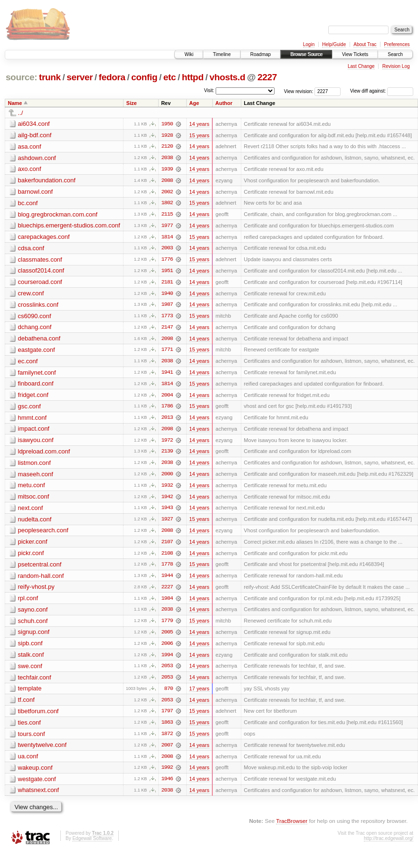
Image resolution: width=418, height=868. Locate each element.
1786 (167, 409)
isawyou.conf (36, 443)
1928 (167, 135)
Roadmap (261, 54)
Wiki (189, 54)
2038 (167, 158)
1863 (167, 728)
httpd (193, 77)
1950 (167, 124)
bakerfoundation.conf (47, 181)
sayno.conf (33, 614)
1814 (167, 238)
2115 (167, 215)
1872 (167, 739)
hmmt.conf (33, 420)
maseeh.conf (36, 477)
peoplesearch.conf (43, 534)
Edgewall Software (92, 844)
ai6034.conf (34, 124)
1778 (167, 568)
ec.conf (28, 363)
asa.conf (30, 146)
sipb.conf (30, 648)
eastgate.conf (37, 352)
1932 (167, 489)
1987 (167, 306)
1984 (167, 603)
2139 (167, 454)
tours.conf (32, 739)
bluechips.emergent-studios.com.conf (69, 226)
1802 (167, 204)
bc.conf (28, 203)
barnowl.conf (36, 192)
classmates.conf (40, 260)
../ (21, 113)
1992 (167, 774)
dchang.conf (35, 329)
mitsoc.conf (34, 500)
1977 (167, 226)
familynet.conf (37, 374)
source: (21, 77)
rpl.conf (28, 602)
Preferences (397, 44)
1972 (167, 443)
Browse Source (306, 54)
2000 (167, 477)
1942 (167, 500)
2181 (167, 283)
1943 (167, 511)
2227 (267, 77)
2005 (167, 637)
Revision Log (396, 66)
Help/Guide (334, 44)
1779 (167, 625)
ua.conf (28, 762)
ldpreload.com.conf (44, 454)
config (144, 77)
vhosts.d (227, 77)
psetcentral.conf (40, 568)
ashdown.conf (37, 158)
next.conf (31, 511)
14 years (199, 124)
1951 (167, 272)
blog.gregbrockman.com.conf (58, 215)
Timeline (222, 54)
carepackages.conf (44, 238)
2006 (167, 648)
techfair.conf (35, 682)
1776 (167, 261)
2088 (167, 181)
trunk (50, 77)
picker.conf (33, 545)
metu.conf (32, 488)
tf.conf (26, 705)
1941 (167, 375)
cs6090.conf (35, 317)
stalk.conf (31, 659)
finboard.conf (36, 386)
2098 (167, 340)
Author (224, 103)
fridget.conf (33, 397)
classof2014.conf (41, 272)
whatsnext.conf (39, 796)
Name (15, 103)
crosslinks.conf (38, 306)
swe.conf (30, 671)
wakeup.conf (35, 773)
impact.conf (34, 431)
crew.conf (31, 295)
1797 (167, 717)
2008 (167, 762)
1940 (167, 295)
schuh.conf (33, 625)
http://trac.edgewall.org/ (389, 844)
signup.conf (34, 637)
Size (132, 103)
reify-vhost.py (36, 591)
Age (194, 103)
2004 (167, 397)
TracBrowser (292, 827)
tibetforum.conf (38, 716)
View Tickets (355, 54)
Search (395, 54)
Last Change (361, 66)
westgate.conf (37, 785)
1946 (167, 785)
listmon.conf (34, 466)
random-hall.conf (41, 580)
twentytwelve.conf (43, 750)
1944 (167, 580)
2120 (167, 147)
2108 (167, 557)
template (30, 693)
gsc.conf (29, 409)
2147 (167, 329)
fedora (112, 77)
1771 (167, 352)
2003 (167, 249)
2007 (167, 751)
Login (309, 44)
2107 (167, 546)
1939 (167, 170)
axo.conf (30, 169)
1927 (167, 523)
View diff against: (382, 91)
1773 (167, 318)
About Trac (365, 44)
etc (170, 77)
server (80, 77)
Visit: (209, 90)
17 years (199, 694)
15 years (199, 135)
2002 (167, 192)
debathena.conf (39, 340)
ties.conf (29, 728)
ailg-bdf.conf (35, 135)
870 (169, 694)
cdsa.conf (31, 249)
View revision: (299, 91)
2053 (167, 671)
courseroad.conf (40, 283)
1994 (167, 660)
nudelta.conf (35, 523)
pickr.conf (31, 557)
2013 (167, 420)
